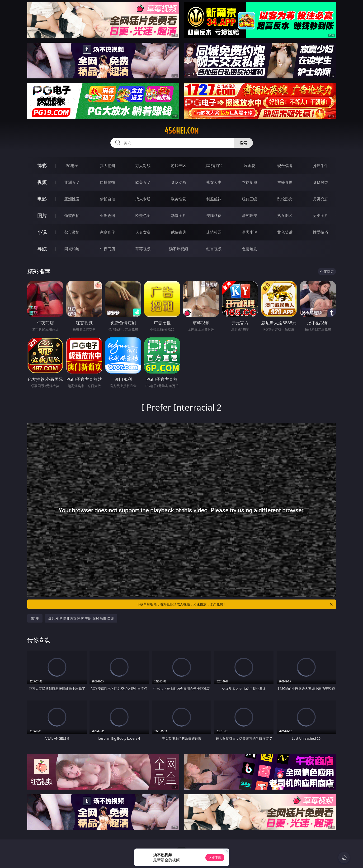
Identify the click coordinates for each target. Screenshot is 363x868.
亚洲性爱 (72, 199)
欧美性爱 (179, 199)
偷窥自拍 (72, 216)
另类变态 (321, 199)
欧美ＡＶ (143, 182)
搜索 (243, 143)
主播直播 (285, 182)
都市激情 (72, 232)
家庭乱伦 (108, 232)
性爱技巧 (321, 232)
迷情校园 (214, 232)
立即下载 (215, 857)
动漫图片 (179, 216)
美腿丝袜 (214, 216)
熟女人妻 (214, 182)
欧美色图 (143, 216)
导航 (42, 249)
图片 (42, 215)
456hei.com (182, 131)
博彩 (42, 165)
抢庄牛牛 (321, 166)
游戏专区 (179, 166)
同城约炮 (72, 249)
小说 (42, 232)
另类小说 (250, 232)
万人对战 (143, 166)
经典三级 (250, 199)
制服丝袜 (214, 199)
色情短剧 (250, 249)
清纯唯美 (250, 216)
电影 (42, 199)
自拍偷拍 (108, 182)
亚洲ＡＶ (72, 182)
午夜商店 (108, 249)
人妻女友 (143, 232)
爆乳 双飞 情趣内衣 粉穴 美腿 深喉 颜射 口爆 (81, 618)
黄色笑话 (285, 232)
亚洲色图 (108, 216)
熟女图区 (285, 216)
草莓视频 (143, 249)
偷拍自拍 (108, 199)
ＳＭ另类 (321, 182)
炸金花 (250, 166)
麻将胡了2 (214, 166)
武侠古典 (179, 232)
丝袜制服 (250, 182)
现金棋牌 (285, 166)
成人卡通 (143, 199)
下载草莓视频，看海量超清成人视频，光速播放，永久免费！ (235, 604)
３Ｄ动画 (179, 182)
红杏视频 (214, 249)
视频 (42, 182)
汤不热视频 (179, 249)
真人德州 (108, 166)
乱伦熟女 (285, 199)
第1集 (35, 618)
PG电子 (72, 166)
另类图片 (321, 216)
